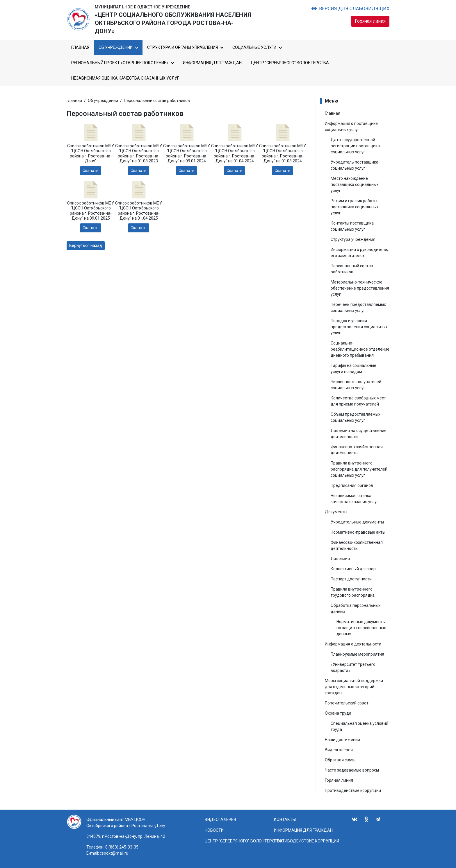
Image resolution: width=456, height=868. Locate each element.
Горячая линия (370, 21)
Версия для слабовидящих (350, 9)
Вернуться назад (86, 245)
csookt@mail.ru (114, 853)
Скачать (91, 171)
